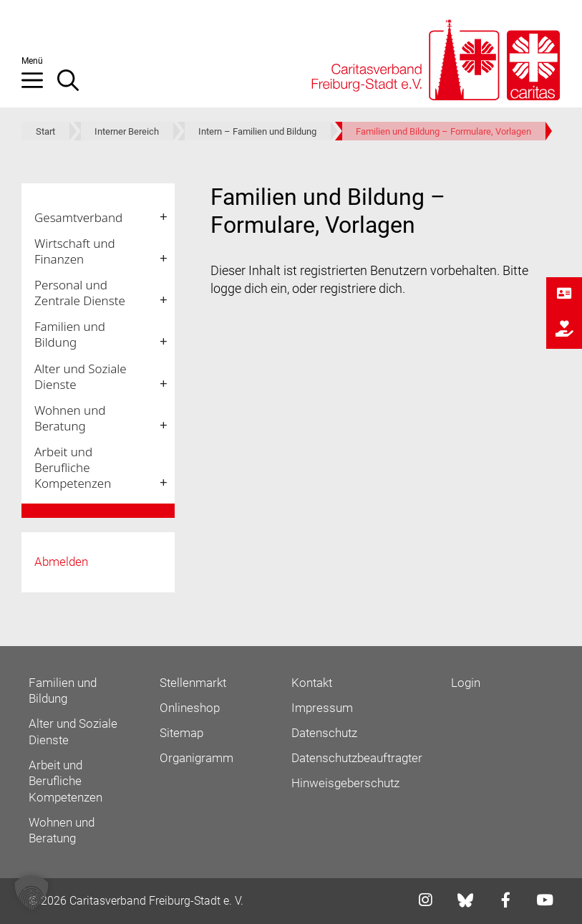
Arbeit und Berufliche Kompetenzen (73, 467)
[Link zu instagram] (421, 901)
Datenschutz (324, 733)
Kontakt (312, 683)
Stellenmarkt (193, 683)
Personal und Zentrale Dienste (80, 293)
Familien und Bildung (70, 334)
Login (466, 683)
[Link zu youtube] (540, 901)
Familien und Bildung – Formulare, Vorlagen (443, 131)
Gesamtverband (78, 217)
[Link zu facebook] (501, 901)
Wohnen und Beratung (70, 418)
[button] (39, 86)
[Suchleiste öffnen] (75, 86)
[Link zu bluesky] (466, 900)
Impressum (322, 708)
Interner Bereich (127, 131)
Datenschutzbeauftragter (357, 758)
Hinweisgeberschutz (345, 783)
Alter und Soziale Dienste (81, 376)
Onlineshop (190, 708)
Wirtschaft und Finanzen (75, 251)
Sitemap (181, 733)
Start (45, 131)
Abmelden (61, 562)
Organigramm (197, 758)
